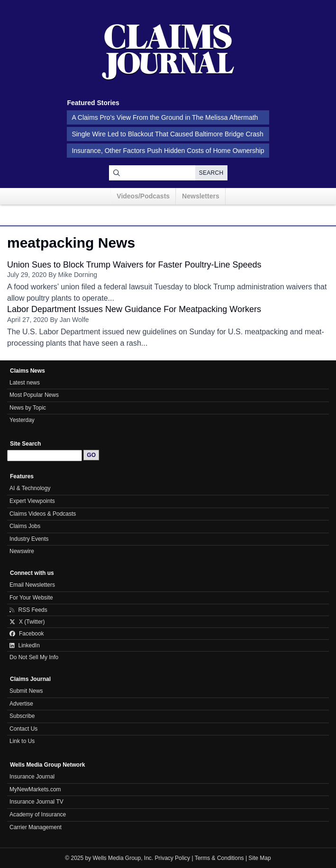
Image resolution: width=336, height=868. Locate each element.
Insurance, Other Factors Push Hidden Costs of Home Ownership (168, 151)
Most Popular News (34, 395)
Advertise (21, 704)
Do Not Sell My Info (34, 657)
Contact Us (23, 729)
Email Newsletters (32, 585)
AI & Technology (30, 488)
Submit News (26, 691)
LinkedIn (25, 645)
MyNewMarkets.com (35, 789)
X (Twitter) (27, 622)
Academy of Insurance (38, 814)
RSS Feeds (28, 610)
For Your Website (31, 598)
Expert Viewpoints (32, 501)
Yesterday (22, 420)
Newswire (22, 551)
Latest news (25, 383)
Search (211, 173)
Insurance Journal (32, 777)
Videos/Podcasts (143, 196)
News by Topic (28, 408)
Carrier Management (36, 827)
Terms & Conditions (219, 858)
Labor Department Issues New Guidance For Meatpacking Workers (134, 309)
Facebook (27, 634)
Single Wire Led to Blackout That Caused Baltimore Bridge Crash (167, 134)
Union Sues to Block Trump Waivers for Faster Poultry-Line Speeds (134, 265)
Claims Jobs (25, 526)
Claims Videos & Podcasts (43, 514)
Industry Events (29, 539)
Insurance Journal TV (36, 802)
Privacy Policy (173, 858)
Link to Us (22, 741)
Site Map (259, 858)
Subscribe (22, 716)
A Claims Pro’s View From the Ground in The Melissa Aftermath (165, 117)
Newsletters (201, 196)
